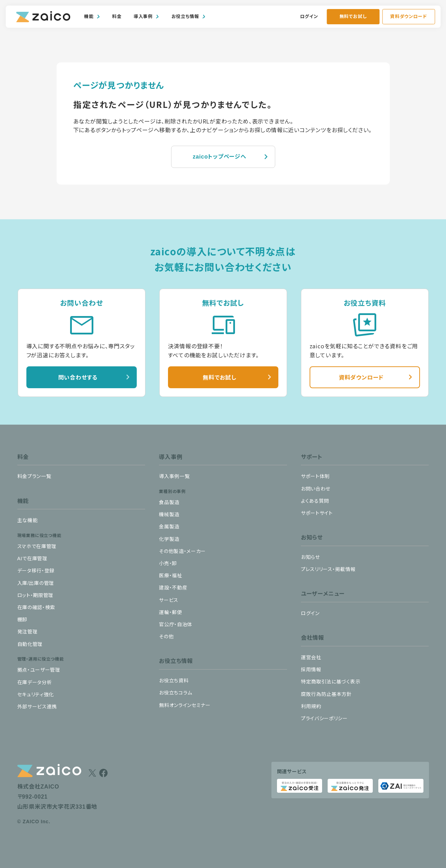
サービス (169, 600)
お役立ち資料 (174, 681)
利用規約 (311, 706)
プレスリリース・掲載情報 (328, 569)
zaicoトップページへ (220, 157)
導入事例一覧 (174, 476)
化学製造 (169, 539)
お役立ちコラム (176, 693)
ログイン (309, 16)
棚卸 (22, 620)
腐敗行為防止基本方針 (326, 694)
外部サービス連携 (37, 707)
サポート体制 (315, 476)
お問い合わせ (316, 489)
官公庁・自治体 (176, 624)
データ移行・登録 (36, 571)
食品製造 (169, 502)
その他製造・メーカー (182, 551)
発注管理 (28, 632)
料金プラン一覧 (34, 476)
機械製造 (169, 514)
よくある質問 (315, 501)
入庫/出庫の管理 (36, 583)
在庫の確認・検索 (36, 607)
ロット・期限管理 (36, 595)
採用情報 (311, 670)
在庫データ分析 (35, 682)
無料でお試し (353, 16)
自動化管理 (30, 644)
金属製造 (169, 527)
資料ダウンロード (408, 16)
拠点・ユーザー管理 (39, 670)
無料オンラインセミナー (185, 705)
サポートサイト (317, 513)
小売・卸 (168, 563)
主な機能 (28, 520)
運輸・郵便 (171, 612)
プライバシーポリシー (324, 718)
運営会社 (311, 657)
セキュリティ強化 (36, 695)
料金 (117, 16)
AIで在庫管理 (32, 559)
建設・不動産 (173, 588)
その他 (166, 637)
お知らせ (310, 557)
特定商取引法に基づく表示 (331, 682)
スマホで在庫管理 (37, 546)
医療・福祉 (171, 576)
